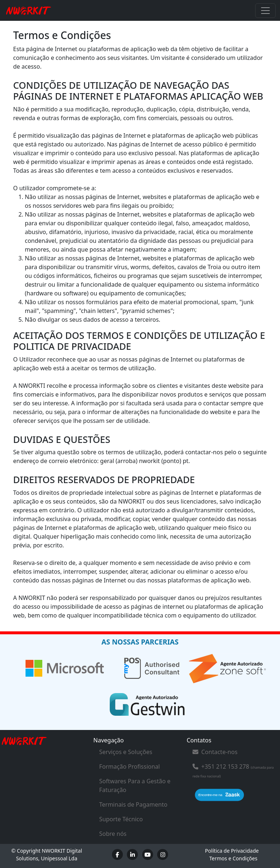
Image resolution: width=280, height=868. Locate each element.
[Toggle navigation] (265, 11)
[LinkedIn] (132, 854)
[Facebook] (117, 854)
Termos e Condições (233, 858)
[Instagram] (163, 854)
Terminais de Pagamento (133, 804)
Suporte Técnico (121, 819)
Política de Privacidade (232, 851)
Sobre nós (113, 834)
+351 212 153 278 (225, 766)
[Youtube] (148, 854)
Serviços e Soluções (126, 752)
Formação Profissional (129, 766)
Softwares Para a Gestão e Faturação (135, 785)
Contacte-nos (215, 752)
